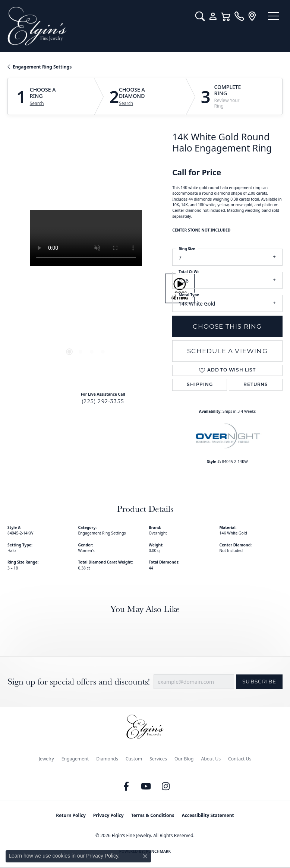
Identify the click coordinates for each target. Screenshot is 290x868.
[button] (196, 16)
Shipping (200, 385)
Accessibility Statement (208, 815)
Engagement (75, 759)
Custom (134, 759)
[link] (235, 16)
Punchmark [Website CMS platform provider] (159, 851)
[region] (86, 288)
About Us (211, 759)
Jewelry (46, 759)
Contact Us (240, 759)
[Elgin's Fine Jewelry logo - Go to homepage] (96, 26)
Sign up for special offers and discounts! (79, 682)
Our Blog (184, 759)
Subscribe (259, 682)
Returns (256, 385)
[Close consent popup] (145, 856)
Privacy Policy (108, 815)
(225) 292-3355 (103, 401)
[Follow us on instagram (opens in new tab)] (166, 786)
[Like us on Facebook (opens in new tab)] (126, 786)
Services (158, 759)
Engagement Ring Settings (42, 67)
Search (37, 103)
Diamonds (107, 759)
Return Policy (71, 815)
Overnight (158, 533)
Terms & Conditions (153, 815)
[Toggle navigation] (271, 17)
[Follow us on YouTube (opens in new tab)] (146, 786)
